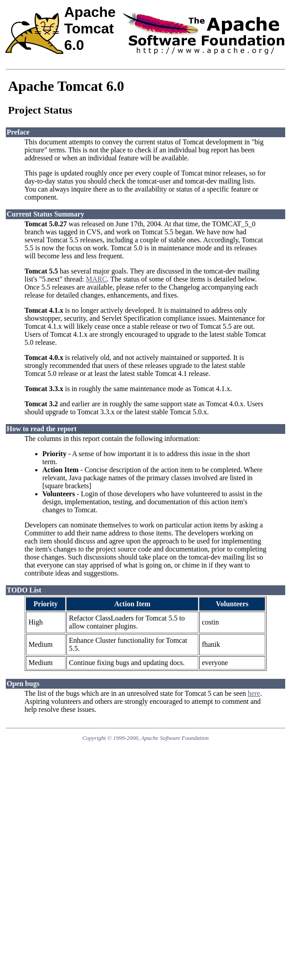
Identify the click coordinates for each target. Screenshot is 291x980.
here (254, 693)
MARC (96, 279)
